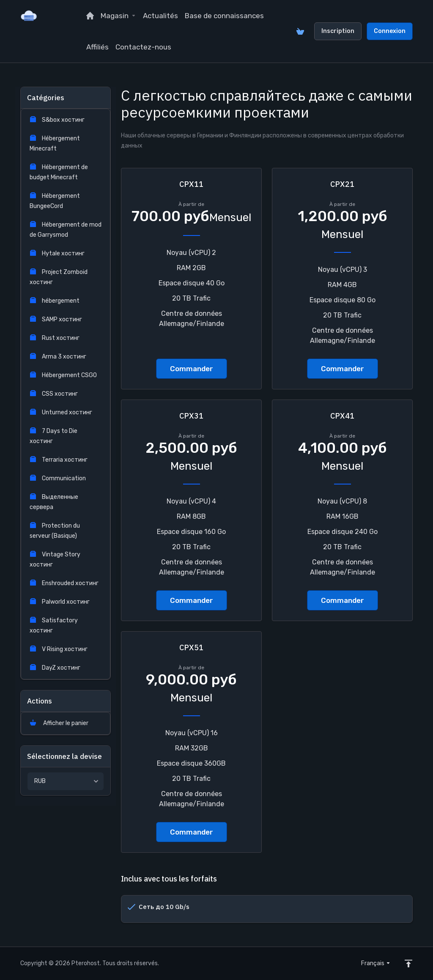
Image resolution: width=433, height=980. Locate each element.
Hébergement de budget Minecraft (59, 172)
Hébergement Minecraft (55, 144)
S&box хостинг (57, 120)
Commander (192, 369)
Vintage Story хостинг (55, 560)
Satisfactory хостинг (54, 626)
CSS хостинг (54, 394)
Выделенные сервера (54, 502)
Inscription (338, 31)
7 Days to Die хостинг (53, 436)
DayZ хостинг (55, 668)
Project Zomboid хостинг (59, 277)
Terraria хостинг (59, 460)
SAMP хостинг (56, 319)
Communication (58, 478)
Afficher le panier (59, 723)
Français (376, 963)
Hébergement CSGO (63, 375)
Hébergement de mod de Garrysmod (66, 230)
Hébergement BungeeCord (55, 201)
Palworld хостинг (60, 602)
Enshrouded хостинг (64, 583)
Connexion (390, 31)
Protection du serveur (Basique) (55, 531)
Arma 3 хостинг (58, 357)
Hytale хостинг (57, 253)
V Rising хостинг (59, 649)
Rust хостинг (55, 338)
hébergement (55, 301)
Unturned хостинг (61, 412)
